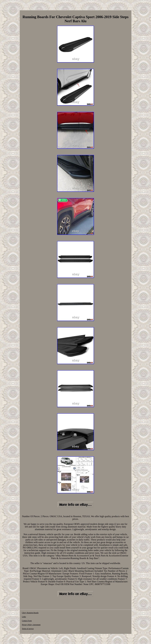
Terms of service (28, 629)
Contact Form (27, 621)
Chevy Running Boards (30, 613)
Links (24, 617)
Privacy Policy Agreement (31, 625)
